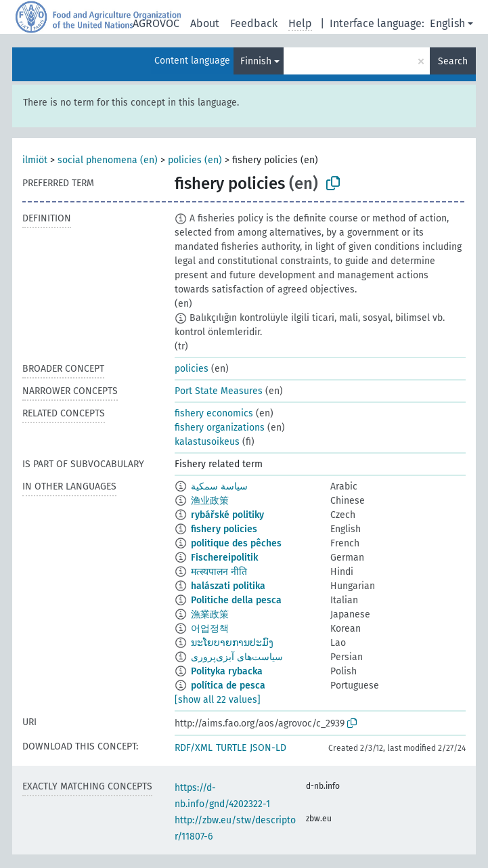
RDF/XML (194, 748)
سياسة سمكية (219, 486)
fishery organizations (220, 428)
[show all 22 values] (218, 700)
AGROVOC (156, 23)
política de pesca (228, 686)
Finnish (256, 61)
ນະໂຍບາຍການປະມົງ (232, 643)
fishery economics (214, 413)
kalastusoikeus (207, 442)
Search (453, 61)
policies (192, 369)
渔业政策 (210, 501)
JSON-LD (268, 748)
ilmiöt (35, 160)
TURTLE (231, 748)
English (447, 23)
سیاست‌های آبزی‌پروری (237, 657)
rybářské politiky (227, 515)
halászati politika (228, 586)
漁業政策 (210, 614)
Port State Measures (219, 391)
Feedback (254, 23)
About (205, 23)
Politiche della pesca (236, 600)
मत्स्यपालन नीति (219, 572)
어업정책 (210, 629)
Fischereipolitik (224, 558)
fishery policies (224, 529)
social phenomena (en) (108, 160)
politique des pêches (236, 543)
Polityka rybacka (227, 671)
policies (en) (195, 160)
